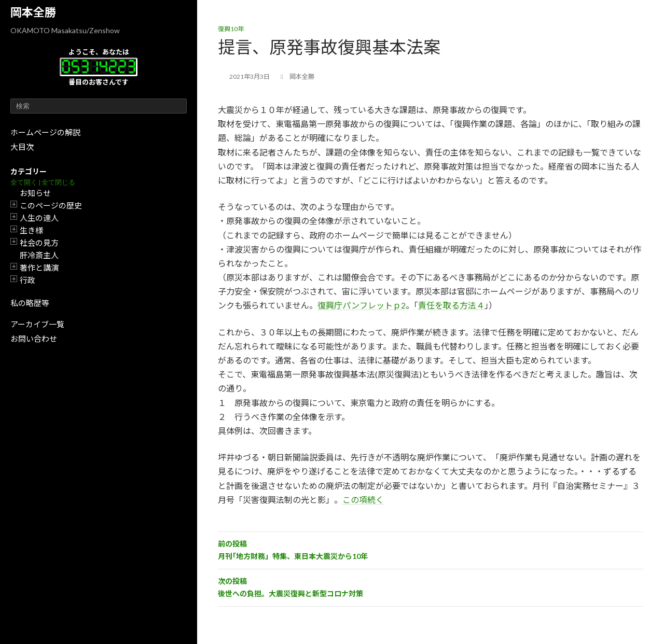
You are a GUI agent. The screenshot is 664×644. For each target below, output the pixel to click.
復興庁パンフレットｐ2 (362, 305)
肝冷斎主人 (39, 255)
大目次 (22, 147)
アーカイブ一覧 (37, 324)
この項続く (363, 500)
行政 (27, 280)
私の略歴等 (30, 303)
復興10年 (231, 29)
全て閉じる (58, 182)
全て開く (24, 182)
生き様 (31, 230)
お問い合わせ (34, 339)
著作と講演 (39, 268)
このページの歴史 (51, 205)
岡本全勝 (33, 12)
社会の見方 (39, 243)
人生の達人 (39, 218)
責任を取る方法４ (451, 305)
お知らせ (35, 193)
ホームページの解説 (45, 132)
